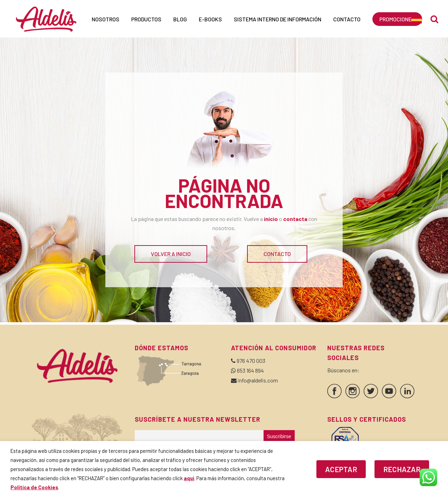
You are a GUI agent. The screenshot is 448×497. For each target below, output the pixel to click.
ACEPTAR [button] (341, 469)
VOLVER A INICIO (171, 254)
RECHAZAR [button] (402, 469)
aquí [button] (189, 478)
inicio (271, 219)
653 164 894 (250, 370)
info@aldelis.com (258, 380)
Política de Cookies (34, 487)
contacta (295, 219)
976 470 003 (251, 361)
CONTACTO (277, 254)
